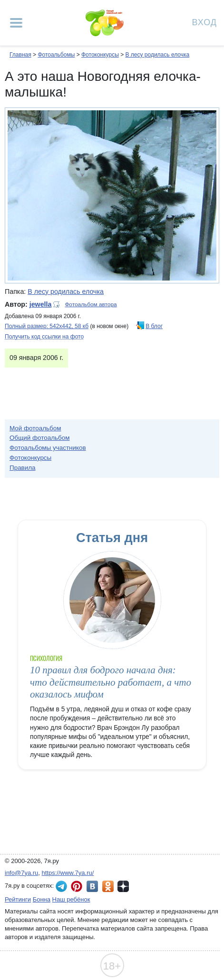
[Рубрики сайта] (16, 23)
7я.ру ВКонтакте (92, 886)
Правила (23, 468)
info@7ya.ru (21, 873)
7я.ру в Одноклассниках (108, 886)
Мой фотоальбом (35, 428)
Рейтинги (18, 899)
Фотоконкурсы (100, 55)
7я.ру (123, 886)
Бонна (42, 899)
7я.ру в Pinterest (77, 886)
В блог (154, 326)
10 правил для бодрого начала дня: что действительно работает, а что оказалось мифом (111, 682)
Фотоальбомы (56, 55)
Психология (46, 658)
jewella (41, 304)
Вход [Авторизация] (205, 22)
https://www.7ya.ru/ (68, 873)
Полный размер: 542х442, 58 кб (47, 326)
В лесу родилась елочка (157, 55)
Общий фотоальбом (39, 438)
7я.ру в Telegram (61, 886)
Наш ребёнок (71, 899)
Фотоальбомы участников (48, 448)
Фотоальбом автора (91, 304)
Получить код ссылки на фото (44, 337)
